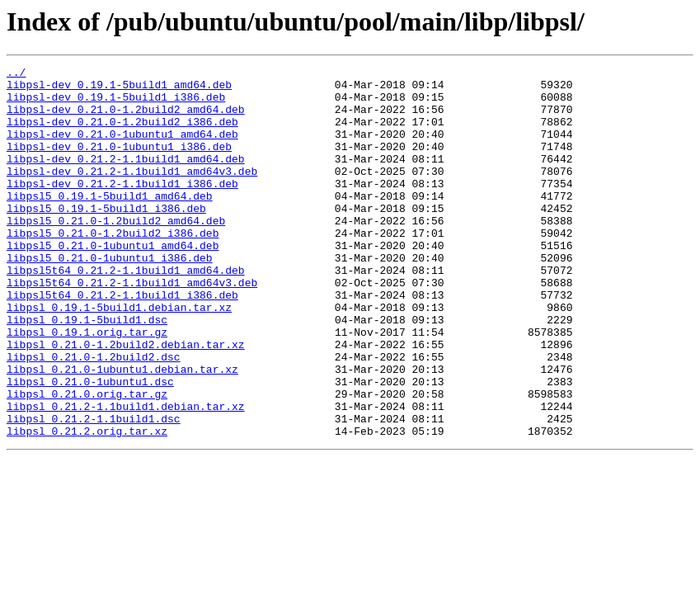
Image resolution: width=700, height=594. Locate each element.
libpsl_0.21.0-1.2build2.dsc (94, 416)
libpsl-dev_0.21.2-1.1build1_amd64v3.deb (132, 193)
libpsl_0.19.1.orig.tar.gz (87, 386)
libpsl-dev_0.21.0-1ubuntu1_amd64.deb (122, 148)
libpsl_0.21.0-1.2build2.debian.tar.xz (126, 401)
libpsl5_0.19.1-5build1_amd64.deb (110, 223)
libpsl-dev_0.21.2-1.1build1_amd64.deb (126, 178)
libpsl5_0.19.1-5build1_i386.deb (106, 238)
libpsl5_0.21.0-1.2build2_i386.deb (113, 267)
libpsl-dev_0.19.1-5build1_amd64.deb (119, 89)
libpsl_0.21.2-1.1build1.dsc (94, 490)
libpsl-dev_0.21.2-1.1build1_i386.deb (122, 208)
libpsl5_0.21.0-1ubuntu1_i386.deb (110, 297)
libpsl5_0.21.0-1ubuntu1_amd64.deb (113, 282)
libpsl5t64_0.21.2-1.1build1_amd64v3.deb (132, 327)
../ (16, 74)
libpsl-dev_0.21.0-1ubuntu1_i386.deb (119, 163)
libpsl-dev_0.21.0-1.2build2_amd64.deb (126, 119)
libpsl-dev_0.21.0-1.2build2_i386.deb (122, 134)
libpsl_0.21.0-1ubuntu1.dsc (90, 445)
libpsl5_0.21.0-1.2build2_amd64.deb (116, 252)
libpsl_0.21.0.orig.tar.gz (87, 460)
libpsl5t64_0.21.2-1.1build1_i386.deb (122, 342)
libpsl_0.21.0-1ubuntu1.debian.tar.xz (122, 431)
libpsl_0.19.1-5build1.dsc (87, 371)
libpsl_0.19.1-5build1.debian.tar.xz (119, 356)
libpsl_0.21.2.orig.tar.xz (87, 505)
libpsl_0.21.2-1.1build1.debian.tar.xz (126, 475)
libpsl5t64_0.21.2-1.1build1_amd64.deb (126, 312)
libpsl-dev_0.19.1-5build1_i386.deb (116, 104)
